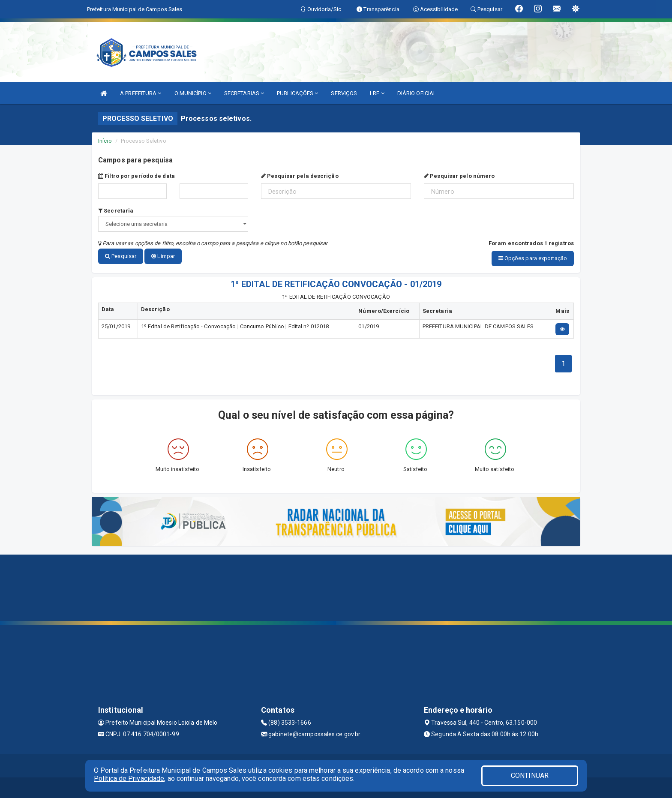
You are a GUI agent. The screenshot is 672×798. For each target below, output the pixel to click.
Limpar (163, 256)
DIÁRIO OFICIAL (417, 93)
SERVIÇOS (344, 93)
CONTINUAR (530, 775)
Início (105, 141)
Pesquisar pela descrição (300, 176)
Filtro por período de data (136, 176)
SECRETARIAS (244, 93)
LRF (377, 93)
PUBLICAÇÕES (297, 93)
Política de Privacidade (129, 778)
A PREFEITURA (141, 93)
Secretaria (116, 211)
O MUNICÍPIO (193, 93)
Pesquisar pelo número (459, 176)
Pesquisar (121, 256)
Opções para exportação (533, 258)
